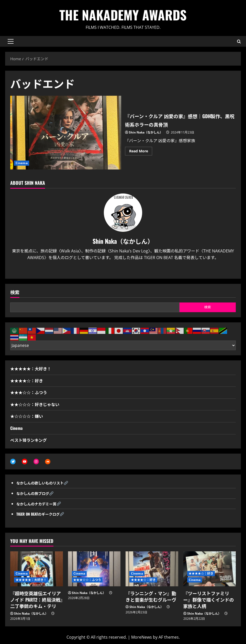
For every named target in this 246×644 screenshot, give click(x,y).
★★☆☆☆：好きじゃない (35, 404)
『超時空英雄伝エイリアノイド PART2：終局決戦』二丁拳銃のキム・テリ (36, 600)
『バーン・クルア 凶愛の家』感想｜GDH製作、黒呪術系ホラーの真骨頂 (66, 133)
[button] (11, 41)
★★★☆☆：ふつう (29, 392)
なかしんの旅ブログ (35, 494)
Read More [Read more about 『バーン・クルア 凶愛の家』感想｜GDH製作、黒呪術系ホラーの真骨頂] (141, 152)
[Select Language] (123, 345)
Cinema (22, 163)
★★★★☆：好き (27, 381)
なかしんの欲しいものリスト (43, 483)
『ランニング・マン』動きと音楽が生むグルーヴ (151, 597)
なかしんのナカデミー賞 (39, 504)
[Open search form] (239, 41)
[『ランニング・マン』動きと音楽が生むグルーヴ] (152, 570)
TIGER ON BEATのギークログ (41, 515)
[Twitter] (119, 270)
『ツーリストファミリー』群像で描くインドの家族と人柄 (209, 600)
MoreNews (142, 638)
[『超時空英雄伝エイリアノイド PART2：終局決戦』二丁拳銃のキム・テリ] (37, 570)
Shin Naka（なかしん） (146, 132)
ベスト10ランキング (29, 440)
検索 (15, 292)
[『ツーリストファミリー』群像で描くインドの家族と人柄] (210, 570)
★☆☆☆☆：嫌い (27, 416)
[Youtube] (127, 270)
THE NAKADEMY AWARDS (123, 15)
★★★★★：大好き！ (31, 369)
